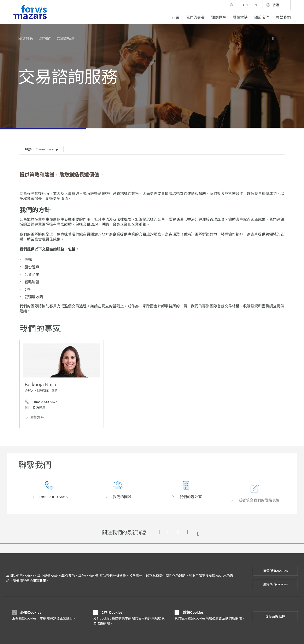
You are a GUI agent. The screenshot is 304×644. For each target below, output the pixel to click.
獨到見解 (219, 17)
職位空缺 (240, 17)
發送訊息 (35, 409)
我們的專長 (195, 17)
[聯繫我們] (49, 497)
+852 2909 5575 (41, 403)
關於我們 (262, 17)
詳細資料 (34, 418)
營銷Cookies (193, 612)
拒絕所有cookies (275, 584)
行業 (176, 17)
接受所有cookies (275, 571)
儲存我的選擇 (275, 616)
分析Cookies (112, 612)
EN (255, 5)
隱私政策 (39, 581)
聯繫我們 (283, 17)
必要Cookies (31, 612)
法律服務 (45, 38)
